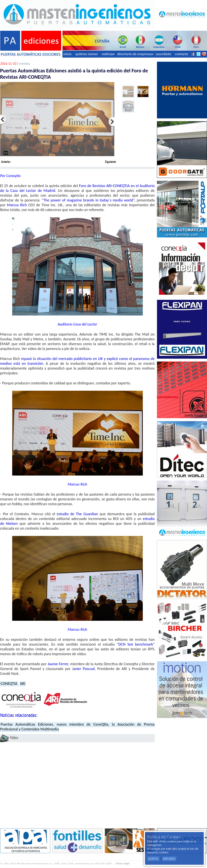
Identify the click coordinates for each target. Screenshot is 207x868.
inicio (68, 54)
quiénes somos (87, 54)
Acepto (153, 859)
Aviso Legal (123, 864)
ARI (23, 684)
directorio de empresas (135, 54)
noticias (108, 54)
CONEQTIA (9, 684)
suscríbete (164, 54)
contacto (182, 54)
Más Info (169, 859)
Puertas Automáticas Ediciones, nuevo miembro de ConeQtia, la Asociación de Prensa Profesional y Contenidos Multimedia (77, 727)
